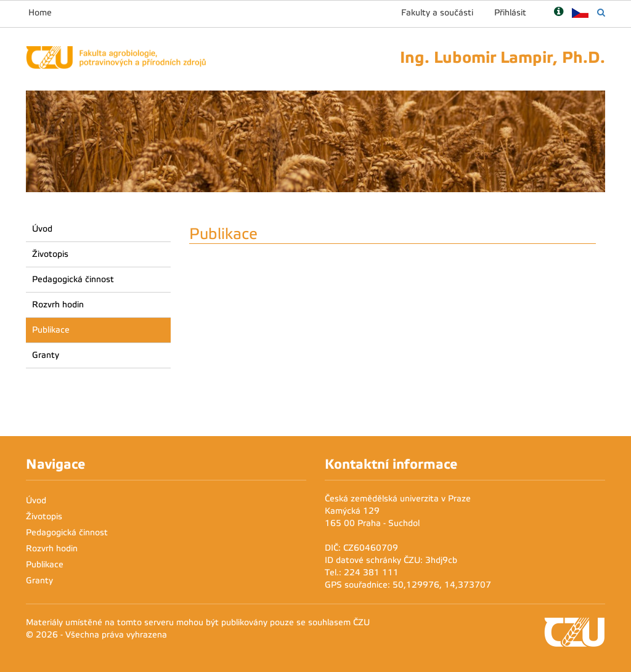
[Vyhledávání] (601, 13)
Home (40, 13)
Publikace (51, 330)
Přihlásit (510, 13)
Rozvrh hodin (58, 305)
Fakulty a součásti (437, 13)
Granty (46, 355)
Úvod (42, 229)
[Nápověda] (559, 13)
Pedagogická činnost (73, 279)
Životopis (50, 254)
